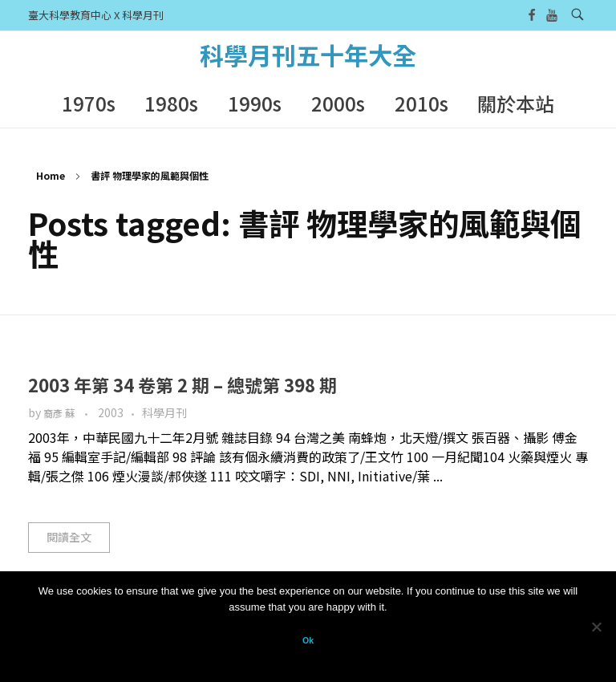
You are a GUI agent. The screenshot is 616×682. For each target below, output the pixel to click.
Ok (308, 640)
